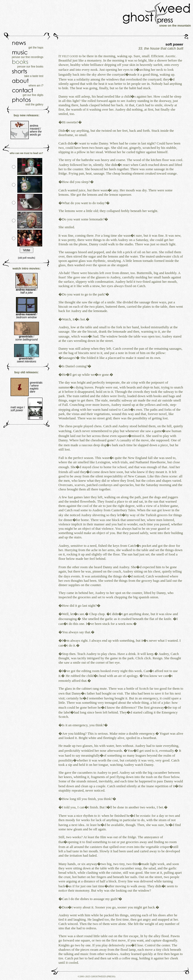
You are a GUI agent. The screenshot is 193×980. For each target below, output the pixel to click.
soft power (174, 44)
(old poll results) (27, 258)
